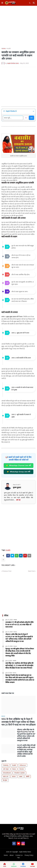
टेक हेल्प (5, 780)
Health (9, 49)
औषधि (28, 776)
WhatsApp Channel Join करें (18, 466)
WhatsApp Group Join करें (18, 472)
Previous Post (7, 571)
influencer (23, 765)
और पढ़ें (18, 500)
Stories (22, 769)
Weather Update (20, 773)
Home (3, 49)
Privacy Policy (29, 855)
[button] (2, 3)
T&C (18, 858)
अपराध (14, 776)
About (12, 855)
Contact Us (19, 855)
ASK (31, 118)
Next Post (31, 571)
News (14, 769)
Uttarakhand (7, 773)
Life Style (6, 769)
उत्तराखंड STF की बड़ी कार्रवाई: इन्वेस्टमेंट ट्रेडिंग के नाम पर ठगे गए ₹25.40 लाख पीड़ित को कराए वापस (20, 625)
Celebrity (6, 765)
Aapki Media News (25, 852)
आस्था (21, 776)
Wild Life (6, 776)
